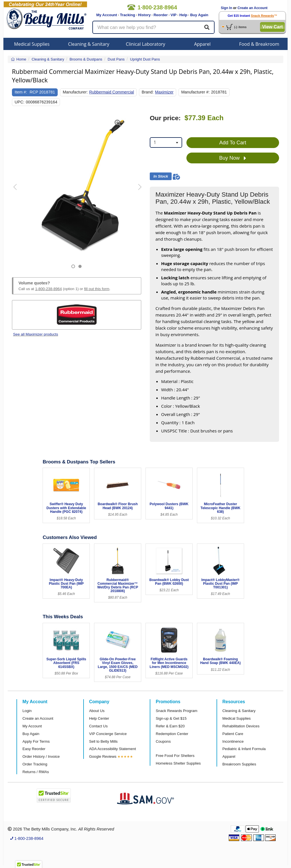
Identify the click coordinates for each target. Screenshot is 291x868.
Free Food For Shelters (175, 756)
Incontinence (233, 741)
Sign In (226, 8)
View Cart (272, 27)
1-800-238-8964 (49, 289)
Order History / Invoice (41, 756)
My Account (107, 15)
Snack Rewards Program (177, 711)
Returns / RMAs (36, 772)
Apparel (202, 44)
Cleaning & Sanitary (89, 44)
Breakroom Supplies (239, 764)
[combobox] (166, 142)
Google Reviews (103, 756)
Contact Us (98, 726)
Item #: (21, 92)
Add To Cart (233, 143)
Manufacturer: (75, 92)
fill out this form (97, 289)
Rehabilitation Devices (241, 726)
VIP (173, 15)
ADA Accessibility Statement (113, 749)
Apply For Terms (36, 741)
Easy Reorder (34, 749)
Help (183, 15)
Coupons (163, 741)
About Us (97, 711)
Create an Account (253, 8)
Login (27, 711)
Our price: (165, 118)
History (144, 15)
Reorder (161, 15)
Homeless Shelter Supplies (178, 763)
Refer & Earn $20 (170, 726)
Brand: (148, 92)
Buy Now (233, 158)
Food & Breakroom (259, 44)
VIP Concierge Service (108, 734)
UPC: (20, 102)
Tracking (127, 15)
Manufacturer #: (196, 92)
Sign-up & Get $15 (171, 718)
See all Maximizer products (36, 334)
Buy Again (199, 15)
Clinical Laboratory (146, 44)
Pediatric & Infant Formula (244, 749)
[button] (16, 191)
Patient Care (233, 734)
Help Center (99, 718)
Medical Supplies (32, 44)
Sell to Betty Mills (103, 741)
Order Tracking (35, 764)
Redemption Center (172, 734)
